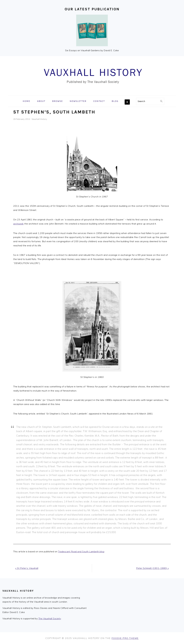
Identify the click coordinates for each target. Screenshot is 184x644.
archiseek (18, 224)
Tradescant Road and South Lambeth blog (81, 551)
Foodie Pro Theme (125, 638)
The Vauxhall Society (50, 618)
